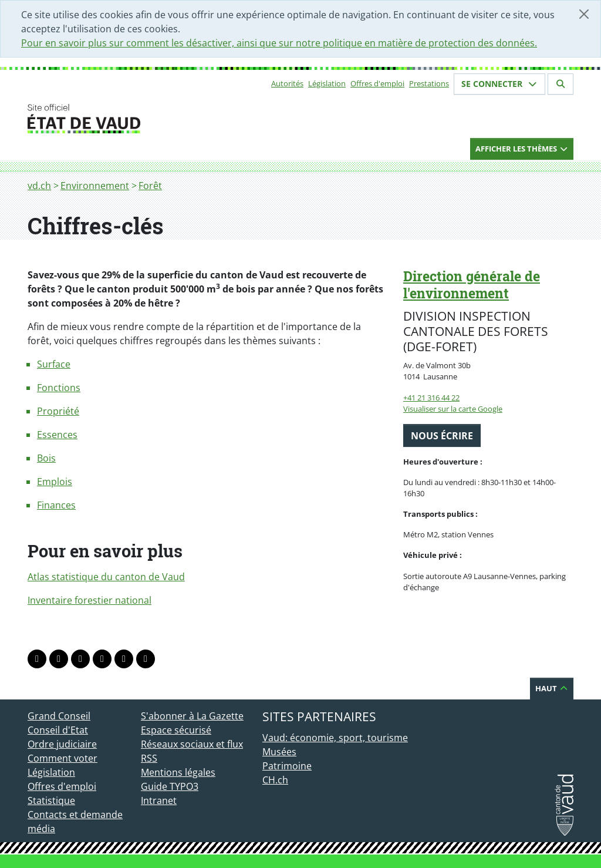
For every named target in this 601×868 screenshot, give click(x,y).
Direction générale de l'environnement (472, 285)
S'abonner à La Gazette (192, 716)
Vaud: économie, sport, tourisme (335, 738)
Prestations (429, 83)
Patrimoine (287, 766)
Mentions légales (178, 772)
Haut (552, 688)
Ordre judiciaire (62, 744)
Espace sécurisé (176, 730)
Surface (54, 364)
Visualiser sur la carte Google (453, 409)
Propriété (58, 411)
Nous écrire (442, 436)
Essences (57, 435)
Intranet (159, 800)
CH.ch (275, 780)
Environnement (95, 186)
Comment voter (63, 758)
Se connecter (499, 84)
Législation (327, 83)
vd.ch (39, 186)
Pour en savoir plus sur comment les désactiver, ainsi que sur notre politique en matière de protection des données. (279, 43)
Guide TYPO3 (170, 786)
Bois (46, 458)
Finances (56, 505)
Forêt (150, 186)
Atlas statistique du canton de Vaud (106, 577)
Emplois (55, 482)
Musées (279, 752)
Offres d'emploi (377, 83)
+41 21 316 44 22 (431, 398)
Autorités (287, 83)
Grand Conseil (59, 716)
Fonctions (59, 388)
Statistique (51, 800)
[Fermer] (584, 14)
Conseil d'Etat (58, 730)
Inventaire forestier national (90, 600)
